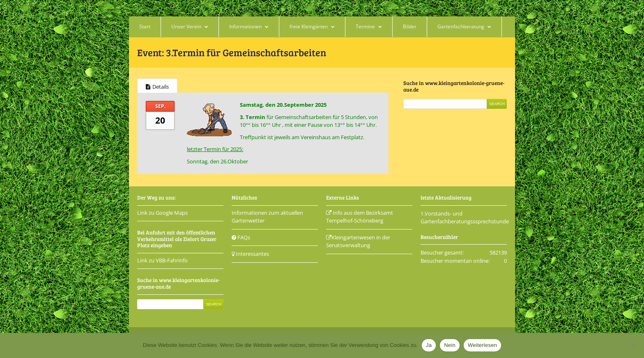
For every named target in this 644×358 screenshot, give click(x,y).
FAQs (241, 237)
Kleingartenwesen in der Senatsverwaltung (358, 241)
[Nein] (634, 345)
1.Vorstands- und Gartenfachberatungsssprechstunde (465, 218)
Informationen (245, 26)
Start (145, 26)
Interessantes (250, 254)
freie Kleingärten (309, 26)
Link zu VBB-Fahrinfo (162, 260)
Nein (450, 345)
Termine (365, 26)
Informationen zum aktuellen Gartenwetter (267, 217)
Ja (429, 345)
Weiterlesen (482, 345)
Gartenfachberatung (461, 26)
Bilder (410, 26)
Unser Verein (186, 26)
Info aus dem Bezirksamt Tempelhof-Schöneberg (360, 217)
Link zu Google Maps (162, 213)
